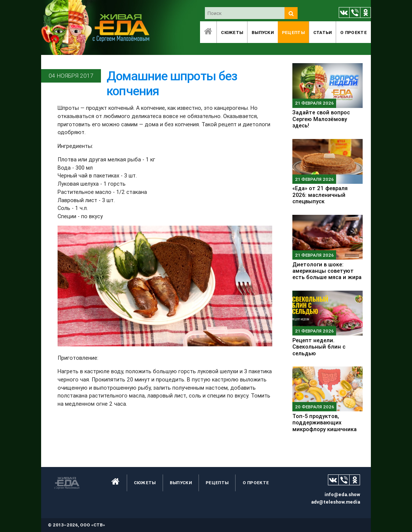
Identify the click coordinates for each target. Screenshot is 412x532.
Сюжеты (232, 32)
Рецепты (293, 32)
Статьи (323, 32)
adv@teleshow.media (336, 502)
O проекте (353, 32)
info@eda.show (342, 494)
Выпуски (263, 32)
